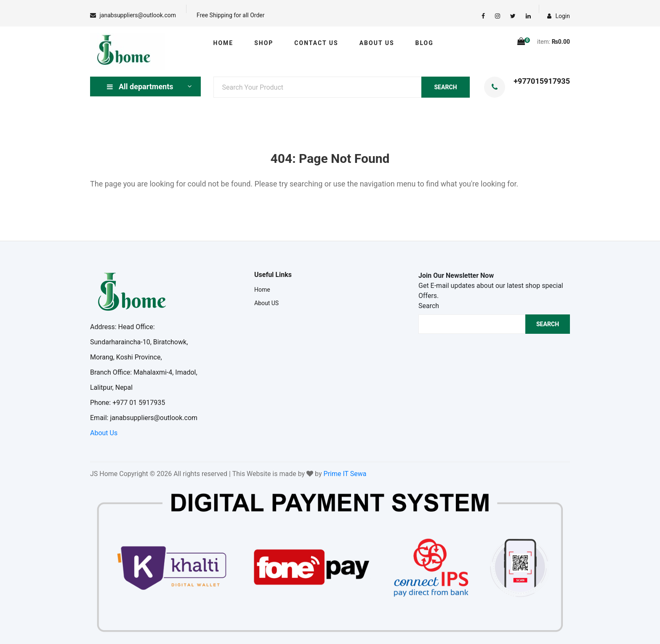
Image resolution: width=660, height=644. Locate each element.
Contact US (316, 43)
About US (377, 43)
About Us (104, 433)
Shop (264, 43)
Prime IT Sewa (345, 474)
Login (559, 16)
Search (429, 306)
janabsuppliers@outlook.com (138, 15)
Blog (424, 43)
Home (224, 43)
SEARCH (445, 87)
